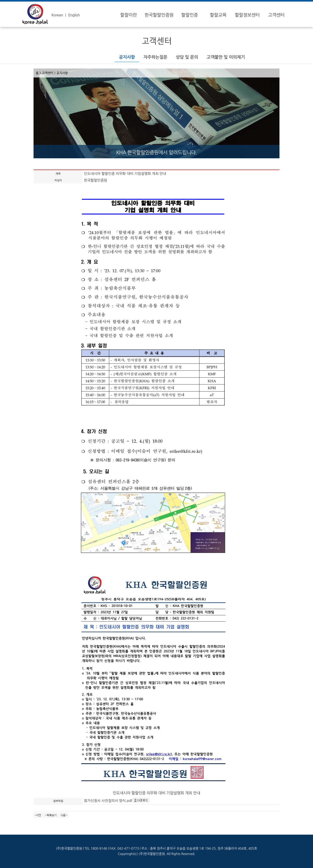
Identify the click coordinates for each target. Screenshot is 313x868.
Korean (57, 15)
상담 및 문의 (187, 57)
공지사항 (127, 57)
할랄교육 (218, 15)
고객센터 (276, 15)
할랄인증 (190, 15)
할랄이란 (129, 15)
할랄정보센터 (247, 15)
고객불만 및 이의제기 (226, 57)
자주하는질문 (155, 57)
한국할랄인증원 (159, 15)
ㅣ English (72, 15)
